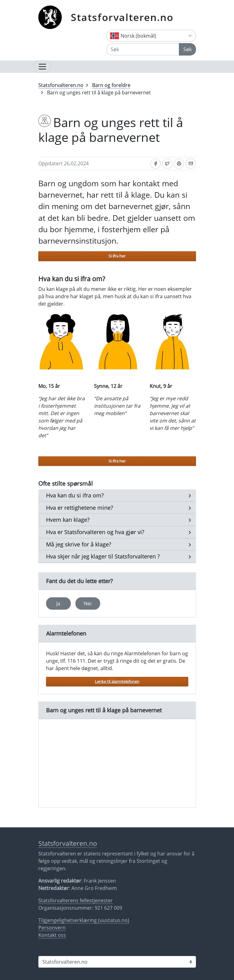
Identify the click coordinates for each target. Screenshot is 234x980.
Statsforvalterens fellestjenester (76, 900)
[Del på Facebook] (155, 164)
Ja (58, 603)
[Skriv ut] (179, 164)
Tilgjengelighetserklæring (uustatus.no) (84, 920)
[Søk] (143, 49)
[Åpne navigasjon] (42, 67)
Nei (88, 603)
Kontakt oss (52, 935)
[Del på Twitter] (167, 164)
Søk (187, 49)
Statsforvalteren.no (122, 17)
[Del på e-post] (191, 164)
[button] (75, 496)
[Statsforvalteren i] (117, 962)
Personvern (52, 928)
